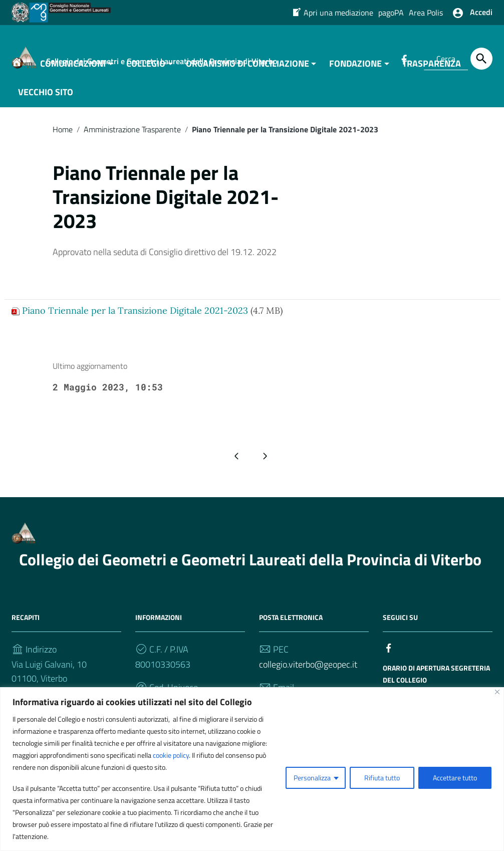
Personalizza (312, 778)
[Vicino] (497, 692)
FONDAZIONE (355, 68)
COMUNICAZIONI (73, 68)
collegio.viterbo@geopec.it (308, 669)
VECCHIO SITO (46, 97)
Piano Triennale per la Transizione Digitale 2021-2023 (135, 315)
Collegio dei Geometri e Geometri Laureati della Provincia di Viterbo (250, 564)
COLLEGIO (146, 68)
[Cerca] (481, 59)
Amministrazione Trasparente (132, 134)
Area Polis (426, 13)
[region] (252, 769)
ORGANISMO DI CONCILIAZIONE (247, 68)
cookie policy (171, 755)
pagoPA (391, 13)
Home (63, 134)
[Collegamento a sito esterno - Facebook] (389, 652)
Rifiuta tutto (382, 778)
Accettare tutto (455, 778)
